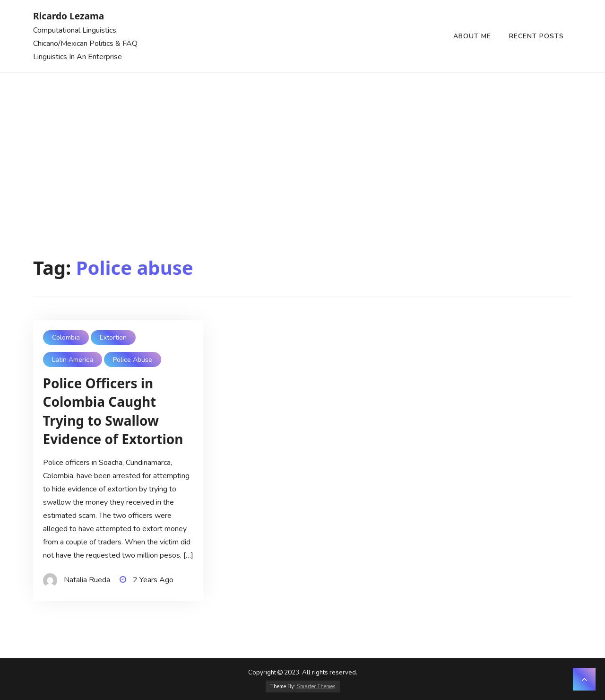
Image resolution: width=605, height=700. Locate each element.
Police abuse (133, 360)
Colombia (66, 337)
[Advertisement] (302, 144)
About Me (472, 36)
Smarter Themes (316, 687)
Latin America (73, 360)
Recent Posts (536, 36)
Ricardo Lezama (69, 16)
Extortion (113, 337)
